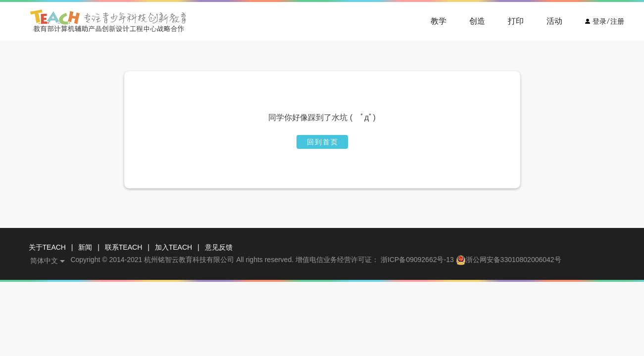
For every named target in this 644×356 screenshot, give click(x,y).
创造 (477, 21)
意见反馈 (219, 247)
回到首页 (323, 142)
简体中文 (44, 261)
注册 (617, 21)
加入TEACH (173, 247)
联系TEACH (124, 247)
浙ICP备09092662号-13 (417, 260)
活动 (554, 21)
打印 (516, 21)
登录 (599, 21)
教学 (439, 21)
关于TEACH (47, 247)
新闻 (85, 247)
